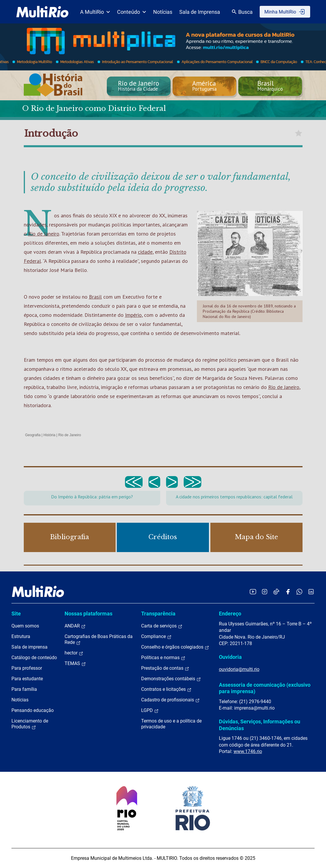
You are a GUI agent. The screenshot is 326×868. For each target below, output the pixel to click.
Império (133, 315)
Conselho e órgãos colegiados (175, 647)
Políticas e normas (163, 658)
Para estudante (27, 679)
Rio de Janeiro (44, 234)
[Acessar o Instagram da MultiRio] (265, 592)
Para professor (27, 668)
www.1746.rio (248, 751)
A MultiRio (95, 12)
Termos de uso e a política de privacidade (171, 724)
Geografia (33, 435)
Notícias (163, 12)
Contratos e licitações (166, 689)
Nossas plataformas (88, 614)
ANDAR (75, 626)
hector (74, 653)
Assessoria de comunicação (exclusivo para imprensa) (265, 688)
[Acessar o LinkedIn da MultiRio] (311, 592)
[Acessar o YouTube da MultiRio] (253, 592)
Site (16, 614)
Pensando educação (33, 710)
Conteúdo (132, 12)
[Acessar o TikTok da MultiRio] (276, 592)
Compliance (156, 637)
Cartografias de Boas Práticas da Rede (99, 639)
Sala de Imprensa (200, 12)
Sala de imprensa (29, 647)
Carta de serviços (162, 626)
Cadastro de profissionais (170, 700)
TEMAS (75, 664)
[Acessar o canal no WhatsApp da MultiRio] (299, 592)
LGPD (150, 710)
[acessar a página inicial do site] (42, 12)
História (49, 435)
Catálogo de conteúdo (34, 658)
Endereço (230, 614)
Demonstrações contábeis (171, 679)
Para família (24, 689)
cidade (145, 252)
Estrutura (21, 636)
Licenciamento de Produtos (30, 724)
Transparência (158, 614)
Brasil (95, 297)
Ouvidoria (230, 657)
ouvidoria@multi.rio (239, 669)
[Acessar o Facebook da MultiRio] (288, 592)
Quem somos (25, 626)
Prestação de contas (165, 668)
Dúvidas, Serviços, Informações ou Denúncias (260, 725)
